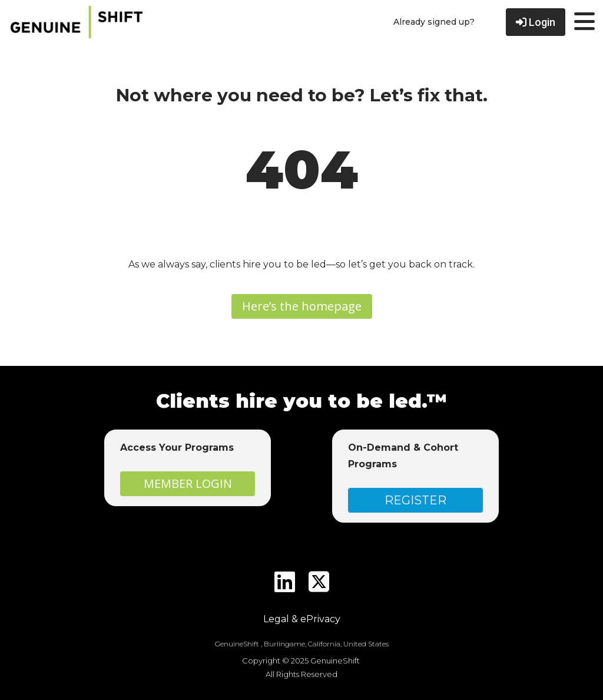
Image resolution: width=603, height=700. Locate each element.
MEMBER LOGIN (188, 483)
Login (536, 22)
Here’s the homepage (302, 306)
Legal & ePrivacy (302, 619)
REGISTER (415, 500)
